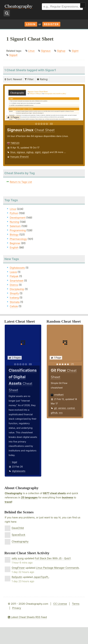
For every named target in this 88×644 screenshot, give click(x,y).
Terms (76, 604)
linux (13, 152)
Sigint (75, 51)
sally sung (18, 558)
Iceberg (14, 298)
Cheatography (13, 493)
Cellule (14, 306)
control (71, 408)
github (54, 413)
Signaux (46, 51)
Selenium (15, 226)
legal (14, 462)
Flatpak (14, 276)
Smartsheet (17, 281)
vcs (61, 413)
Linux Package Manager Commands (57, 568)
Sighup (61, 51)
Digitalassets (17, 268)
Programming (18, 230)
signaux (21, 152)
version (62, 408)
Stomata (15, 302)
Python (14, 213)
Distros (14, 285)
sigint (38, 152)
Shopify (14, 293)
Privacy (17, 608)
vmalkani (59, 395)
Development (18, 218)
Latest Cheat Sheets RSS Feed (27, 617)
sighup (30, 152)
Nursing (14, 222)
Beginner (15, 243)
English (14, 247)
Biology (14, 235)
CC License (60, 604)
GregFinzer (18, 568)
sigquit (45, 152)
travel (8, 502)
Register (51, 24)
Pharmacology (18, 239)
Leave (13, 272)
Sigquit (13, 55)
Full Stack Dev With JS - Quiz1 (53, 558)
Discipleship (17, 289)
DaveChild (18, 528)
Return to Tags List (21, 182)
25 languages (29, 497)
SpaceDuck (18, 535)
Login (31, 24)
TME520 (15, 143)
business (68, 497)
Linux (31, 51)
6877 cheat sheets (54, 493)
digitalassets (19, 471)
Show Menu (83, 5)
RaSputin (17, 577)
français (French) (20, 157)
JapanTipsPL (41, 577)
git (55, 408)
